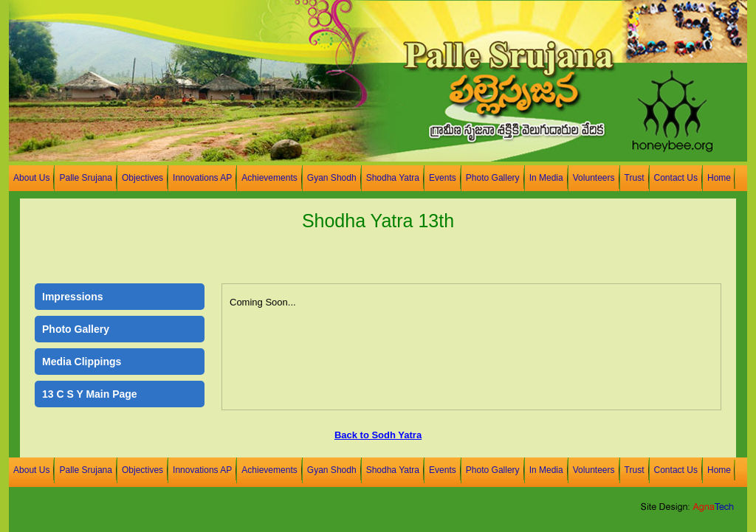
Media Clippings (82, 362)
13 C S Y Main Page (90, 394)
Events (443, 178)
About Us (31, 178)
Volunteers (594, 178)
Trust (635, 178)
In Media (546, 178)
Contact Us (676, 178)
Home (719, 178)
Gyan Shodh (332, 178)
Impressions (72, 297)
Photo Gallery (493, 178)
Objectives (142, 178)
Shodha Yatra (393, 178)
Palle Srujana (86, 178)
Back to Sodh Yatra (378, 435)
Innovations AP (202, 178)
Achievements (269, 178)
